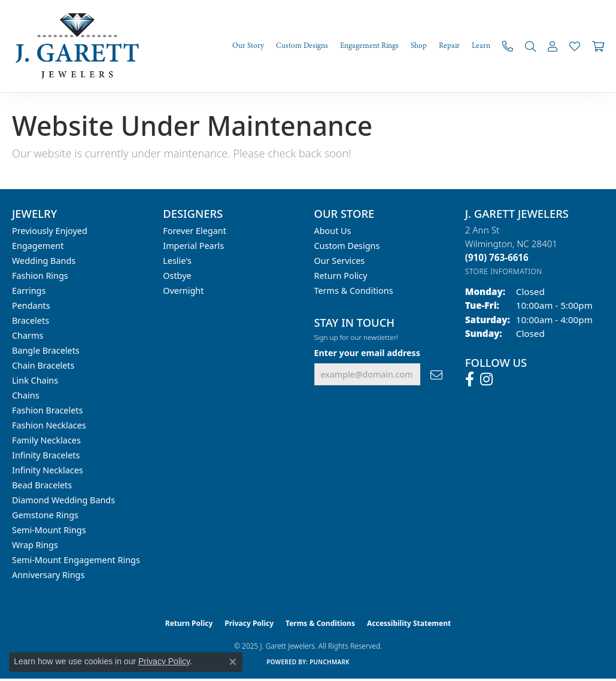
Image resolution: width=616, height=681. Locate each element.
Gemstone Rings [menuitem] (45, 515)
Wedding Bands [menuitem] (44, 261)
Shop (419, 46)
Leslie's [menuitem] (177, 261)
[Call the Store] (497, 257)
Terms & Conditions (354, 291)
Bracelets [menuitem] (31, 320)
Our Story (248, 46)
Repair (449, 46)
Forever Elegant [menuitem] (195, 231)
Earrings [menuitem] (29, 291)
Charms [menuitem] (28, 335)
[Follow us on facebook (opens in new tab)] (470, 379)
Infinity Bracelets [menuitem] (46, 455)
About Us (333, 231)
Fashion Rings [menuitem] (40, 276)
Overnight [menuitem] (183, 291)
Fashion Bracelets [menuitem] (47, 410)
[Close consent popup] (233, 662)
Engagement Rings (369, 46)
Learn (481, 46)
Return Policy (341, 276)
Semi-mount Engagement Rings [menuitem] (76, 560)
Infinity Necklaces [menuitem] (48, 470)
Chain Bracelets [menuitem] (43, 365)
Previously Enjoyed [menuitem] (50, 231)
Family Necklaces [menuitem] (46, 440)
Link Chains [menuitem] (35, 380)
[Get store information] (504, 271)
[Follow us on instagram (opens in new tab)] (486, 379)
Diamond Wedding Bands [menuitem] (63, 500)
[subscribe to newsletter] (436, 374)
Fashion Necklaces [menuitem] (49, 425)
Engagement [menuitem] (38, 246)
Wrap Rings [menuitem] (35, 545)
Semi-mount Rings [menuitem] (49, 530)
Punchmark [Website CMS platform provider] (330, 662)
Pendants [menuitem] (31, 305)
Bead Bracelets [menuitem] (42, 485)
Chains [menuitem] (26, 395)
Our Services (340, 261)
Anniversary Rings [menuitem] (48, 575)
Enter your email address (367, 353)
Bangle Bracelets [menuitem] (46, 350)
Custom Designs (302, 46)
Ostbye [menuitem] (177, 276)
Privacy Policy (249, 623)
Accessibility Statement (409, 623)
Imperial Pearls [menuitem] (193, 246)
